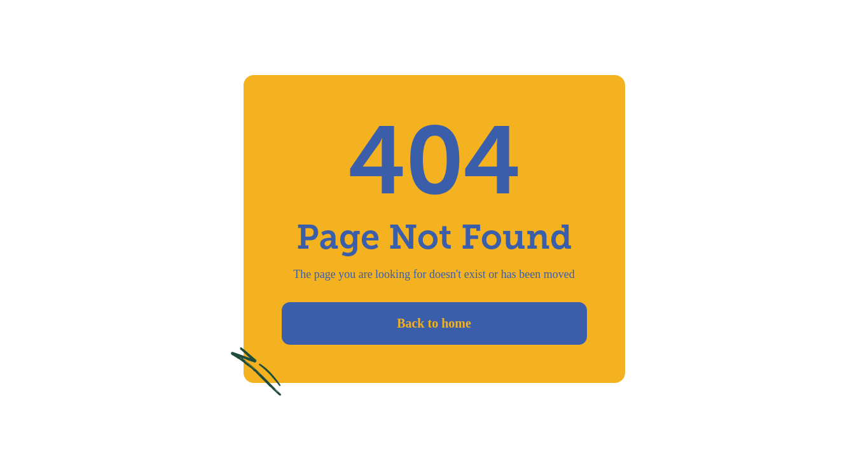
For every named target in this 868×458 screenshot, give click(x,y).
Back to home (434, 323)
